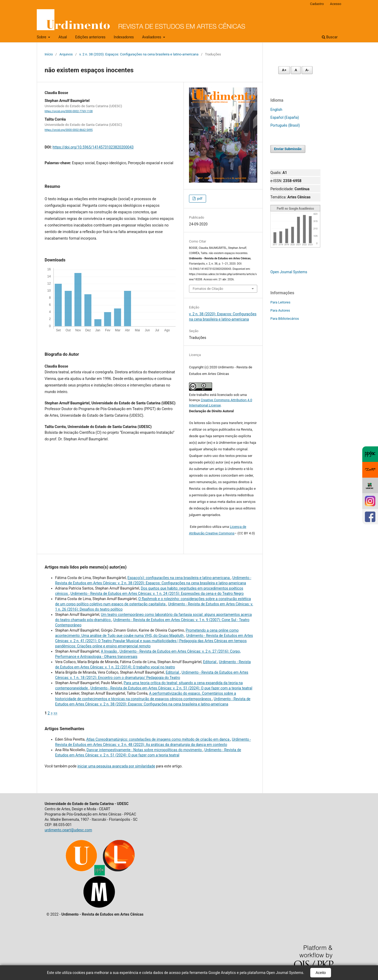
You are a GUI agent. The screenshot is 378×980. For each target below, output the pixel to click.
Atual (63, 37)
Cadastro (317, 4)
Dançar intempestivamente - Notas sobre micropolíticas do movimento (145, 750)
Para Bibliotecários (285, 319)
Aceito (321, 973)
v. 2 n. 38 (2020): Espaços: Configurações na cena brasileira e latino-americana (139, 54)
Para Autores (280, 310)
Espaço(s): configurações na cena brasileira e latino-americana (179, 578)
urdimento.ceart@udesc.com (68, 830)
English (276, 110)
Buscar (330, 37)
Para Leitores (280, 302)
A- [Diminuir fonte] (307, 70)
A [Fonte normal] (296, 70)
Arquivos (66, 54)
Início (49, 54)
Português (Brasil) (285, 125)
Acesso (336, 4)
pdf (199, 198)
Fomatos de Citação (208, 289)
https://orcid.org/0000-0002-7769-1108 (69, 111)
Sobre (42, 37)
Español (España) (285, 117)
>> (56, 713)
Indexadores (124, 37)
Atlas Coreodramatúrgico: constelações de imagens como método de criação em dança (158, 739)
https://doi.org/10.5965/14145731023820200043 (93, 147)
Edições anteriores (90, 37)
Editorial (210, 662)
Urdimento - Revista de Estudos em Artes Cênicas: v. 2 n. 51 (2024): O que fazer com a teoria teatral (171, 688)
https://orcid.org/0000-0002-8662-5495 (69, 130)
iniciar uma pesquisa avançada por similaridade (116, 766)
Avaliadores (152, 37)
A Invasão (109, 651)
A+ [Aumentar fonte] (284, 70)
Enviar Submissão (288, 149)
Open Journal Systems (289, 272)
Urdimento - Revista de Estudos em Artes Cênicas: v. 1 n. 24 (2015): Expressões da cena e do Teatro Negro (157, 594)
